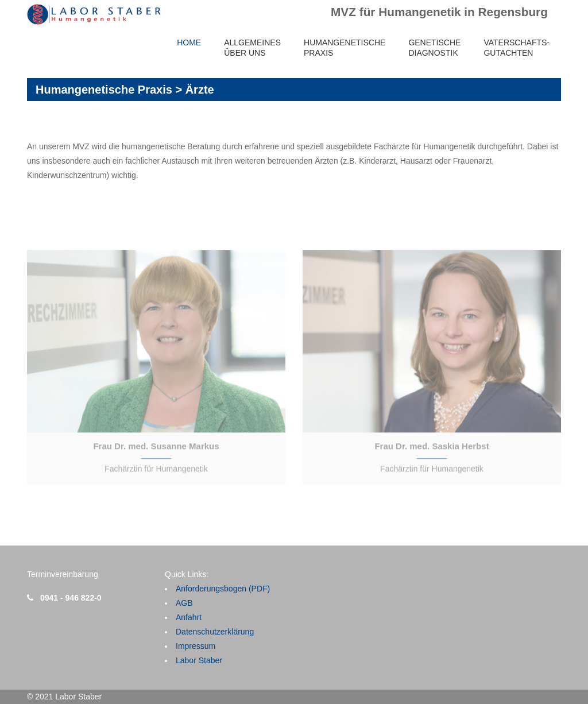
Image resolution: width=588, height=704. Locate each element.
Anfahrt (189, 617)
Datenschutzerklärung (215, 632)
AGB (184, 603)
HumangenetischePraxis (345, 48)
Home (189, 42)
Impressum (196, 646)
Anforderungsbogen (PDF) (223, 589)
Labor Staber (199, 660)
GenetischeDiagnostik (434, 48)
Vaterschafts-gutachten (517, 48)
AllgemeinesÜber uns (252, 48)
